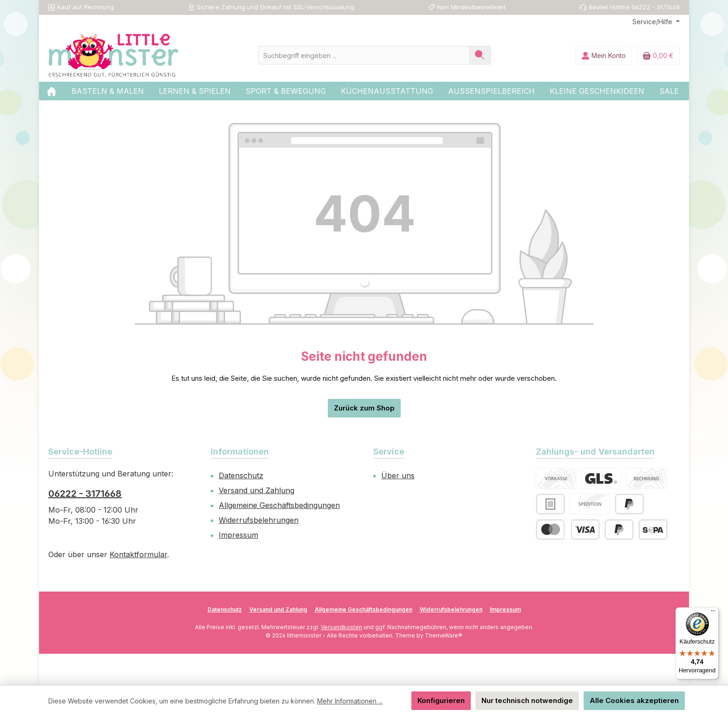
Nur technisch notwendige (527, 700)
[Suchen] (480, 55)
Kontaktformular (138, 554)
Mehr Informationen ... (350, 701)
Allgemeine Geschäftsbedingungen (279, 505)
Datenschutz (241, 475)
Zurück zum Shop (364, 408)
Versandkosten (341, 627)
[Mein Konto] (604, 55)
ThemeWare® (444, 635)
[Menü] (713, 613)
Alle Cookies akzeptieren (634, 700)
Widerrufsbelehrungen (259, 520)
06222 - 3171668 (85, 494)
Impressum (238, 535)
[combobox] (364, 55)
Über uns (398, 475)
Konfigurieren (441, 700)
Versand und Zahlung (257, 490)
